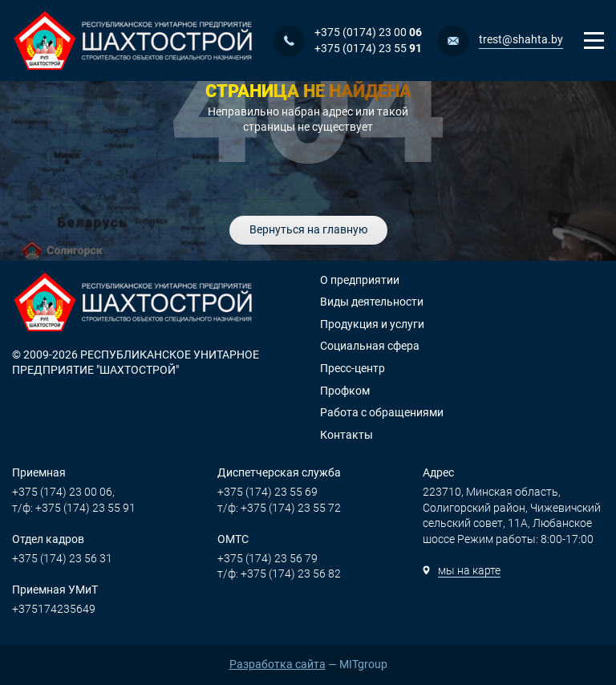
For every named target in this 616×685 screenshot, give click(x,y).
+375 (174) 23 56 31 (62, 558)
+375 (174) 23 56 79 (267, 558)
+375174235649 (54, 609)
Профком (345, 391)
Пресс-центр (353, 368)
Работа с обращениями (382, 412)
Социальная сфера (370, 346)
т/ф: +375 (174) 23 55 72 (279, 508)
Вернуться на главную (308, 229)
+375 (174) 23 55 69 (267, 492)
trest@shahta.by (521, 39)
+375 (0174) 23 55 (368, 48)
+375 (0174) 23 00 (368, 32)
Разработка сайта (278, 664)
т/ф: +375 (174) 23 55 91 (74, 508)
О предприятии (360, 280)
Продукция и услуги (372, 324)
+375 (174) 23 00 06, (63, 492)
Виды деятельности (372, 302)
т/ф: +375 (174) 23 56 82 (279, 574)
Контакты (346, 435)
